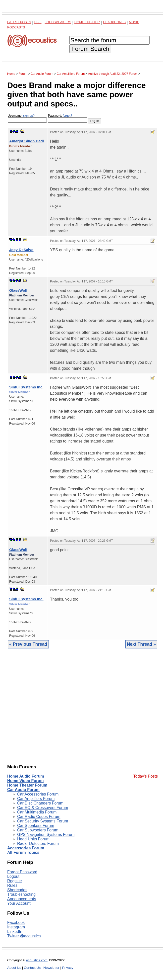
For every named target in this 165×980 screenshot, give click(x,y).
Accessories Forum (26, 848)
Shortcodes (17, 890)
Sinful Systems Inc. (26, 387)
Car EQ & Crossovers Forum (43, 808)
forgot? (67, 116)
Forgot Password (22, 872)
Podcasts (16, 27)
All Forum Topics (23, 852)
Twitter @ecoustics (24, 936)
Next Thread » (141, 644)
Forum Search (90, 49)
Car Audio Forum (23, 790)
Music (134, 22)
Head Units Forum (33, 839)
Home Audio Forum (26, 776)
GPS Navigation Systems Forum (46, 835)
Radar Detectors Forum (38, 844)
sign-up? (29, 116)
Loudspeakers (58, 22)
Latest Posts (19, 22)
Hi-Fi (38, 22)
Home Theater (87, 22)
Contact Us (32, 968)
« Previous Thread (28, 644)
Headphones (114, 22)
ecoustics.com (37, 960)
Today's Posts (146, 776)
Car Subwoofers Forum (38, 830)
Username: (27, 118)
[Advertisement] (82, 706)
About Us (14, 968)
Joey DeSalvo (21, 250)
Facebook (16, 923)
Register (15, 881)
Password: (68, 118)
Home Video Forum (25, 781)
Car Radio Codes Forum (39, 817)
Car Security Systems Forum (43, 821)
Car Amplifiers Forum (36, 799)
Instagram (16, 927)
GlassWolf (18, 290)
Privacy (68, 968)
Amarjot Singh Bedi (27, 141)
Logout (13, 876)
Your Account (19, 903)
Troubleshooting (21, 894)
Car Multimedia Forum (37, 812)
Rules (12, 885)
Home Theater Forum (27, 785)
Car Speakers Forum (36, 826)
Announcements (22, 899)
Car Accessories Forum (38, 794)
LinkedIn (15, 932)
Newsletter (51, 968)
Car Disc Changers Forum (40, 803)
